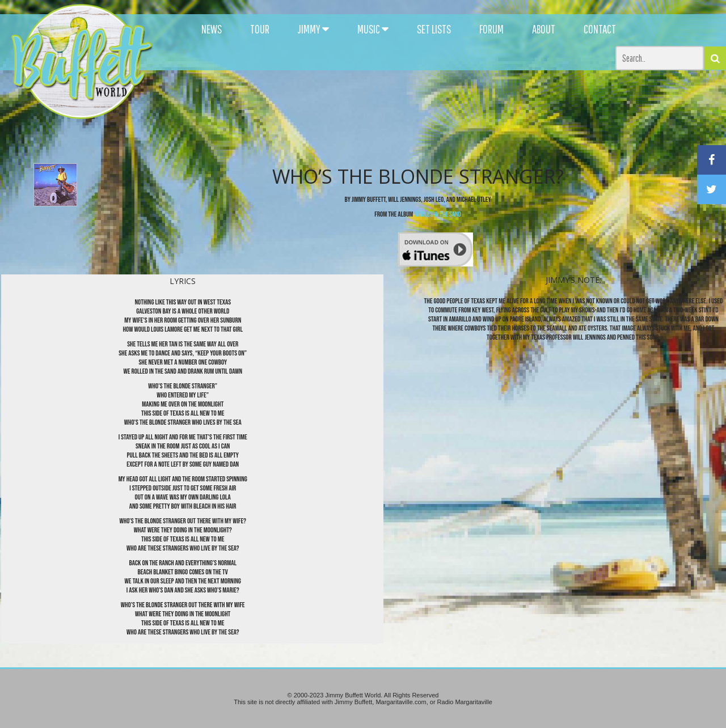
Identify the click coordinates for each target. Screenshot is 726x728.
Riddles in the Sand (437, 214)
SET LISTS (434, 29)
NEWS (212, 29)
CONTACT (600, 29)
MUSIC (373, 29)
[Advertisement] (444, 102)
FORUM (491, 29)
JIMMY (313, 29)
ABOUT (544, 29)
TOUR (260, 29)
